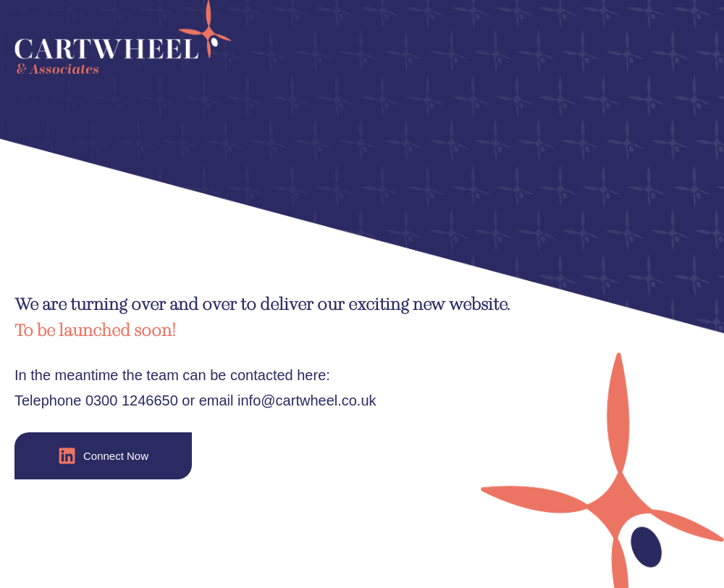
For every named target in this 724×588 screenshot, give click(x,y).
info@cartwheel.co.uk (307, 400)
